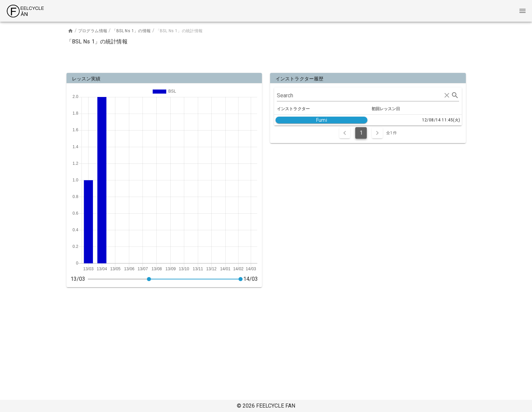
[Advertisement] (266, 58)
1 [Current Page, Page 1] (361, 133)
